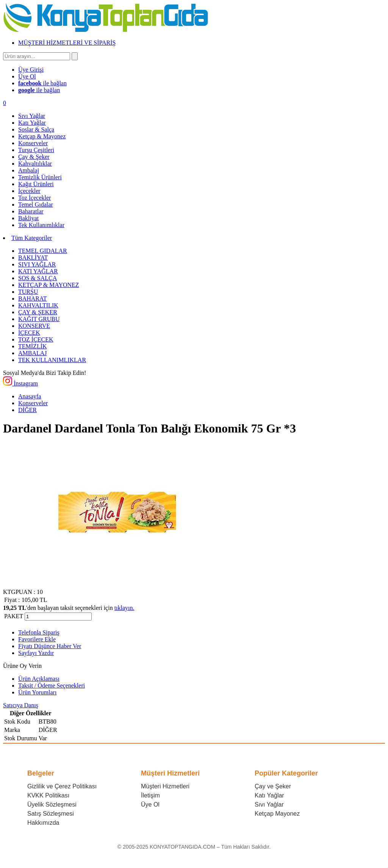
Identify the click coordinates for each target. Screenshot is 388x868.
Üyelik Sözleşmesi (52, 805)
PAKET (14, 616)
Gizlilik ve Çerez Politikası (62, 786)
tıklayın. (124, 608)
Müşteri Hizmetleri (165, 786)
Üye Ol (150, 805)
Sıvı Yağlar (269, 805)
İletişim (150, 795)
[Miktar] (58, 617)
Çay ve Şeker (273, 786)
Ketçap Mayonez (277, 814)
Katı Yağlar (269, 795)
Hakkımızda (43, 823)
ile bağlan (42, 83)
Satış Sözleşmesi (51, 814)
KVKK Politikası (48, 795)
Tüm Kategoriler (32, 238)
